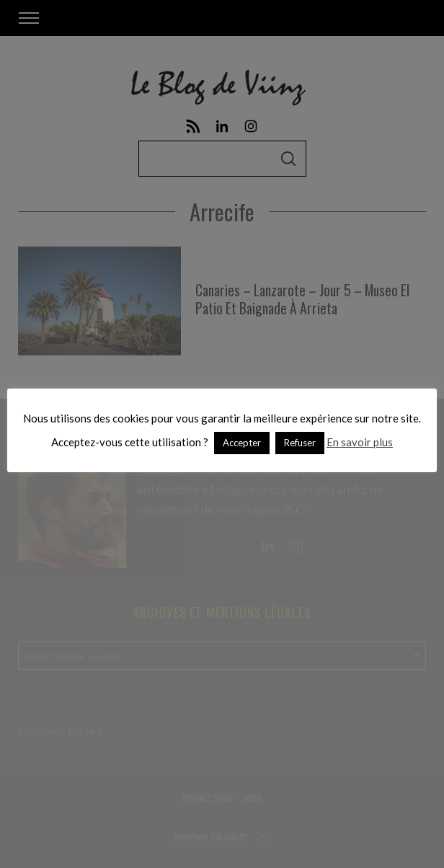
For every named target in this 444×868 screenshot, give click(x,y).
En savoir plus (360, 442)
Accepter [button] (242, 443)
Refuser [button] (300, 443)
